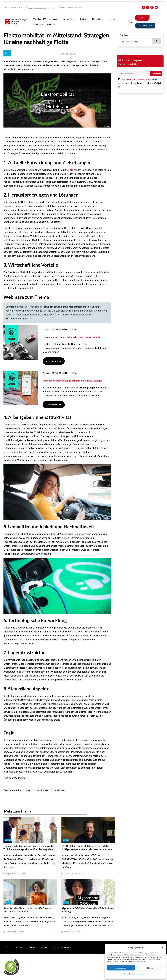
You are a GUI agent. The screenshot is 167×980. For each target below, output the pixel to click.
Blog (8, 840)
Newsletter (20, 947)
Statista (69, 170)
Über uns (51, 24)
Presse (8, 947)
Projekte (84, 19)
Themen (111, 19)
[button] (162, 948)
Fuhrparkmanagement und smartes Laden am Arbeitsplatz (72, 337)
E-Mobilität (16, 790)
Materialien (38, 24)
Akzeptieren (121, 968)
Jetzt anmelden (54, 361)
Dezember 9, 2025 (14, 932)
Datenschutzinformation (132, 974)
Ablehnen (150, 968)
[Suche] (157, 41)
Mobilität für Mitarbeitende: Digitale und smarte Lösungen (72, 381)
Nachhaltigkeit (58, 790)
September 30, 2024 (15, 873)
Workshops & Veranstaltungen (46, 19)
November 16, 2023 (73, 873)
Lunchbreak (42, 790)
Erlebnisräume (69, 19)
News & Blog (98, 19)
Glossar (32, 947)
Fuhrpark (29, 790)
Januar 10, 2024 (71, 932)
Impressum (144, 974)
